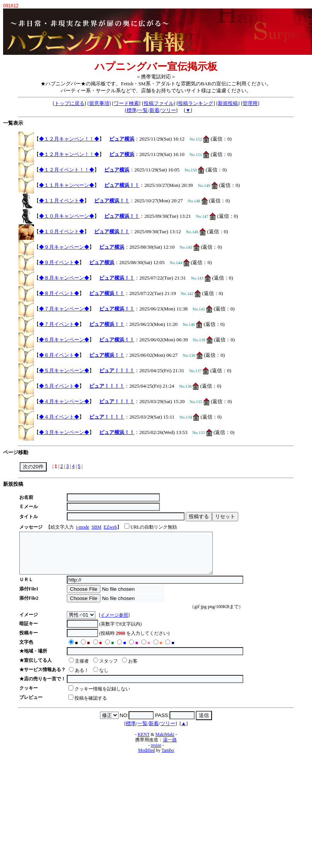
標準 (132, 110)
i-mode (83, 527)
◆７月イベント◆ (59, 324)
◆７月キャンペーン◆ (64, 309)
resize (156, 754)
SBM (96, 527)
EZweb (110, 527)
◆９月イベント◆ (59, 262)
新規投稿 (228, 103)
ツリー (169, 110)
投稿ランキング (196, 103)
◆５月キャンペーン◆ (64, 370)
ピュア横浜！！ (122, 185)
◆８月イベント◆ (59, 293)
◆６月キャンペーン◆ (64, 340)
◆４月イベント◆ (59, 417)
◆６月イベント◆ (59, 355)
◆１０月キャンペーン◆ (67, 216)
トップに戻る (70, 103)
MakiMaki (165, 743)
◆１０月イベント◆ (62, 231)
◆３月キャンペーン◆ (64, 432)
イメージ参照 (114, 623)
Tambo (168, 759)
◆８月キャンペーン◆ (64, 278)
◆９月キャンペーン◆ (64, 247)
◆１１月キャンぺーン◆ (67, 185)
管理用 (250, 103)
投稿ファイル (159, 103)
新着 (154, 110)
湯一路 (170, 748)
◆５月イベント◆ (59, 386)
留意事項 (99, 103)
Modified (146, 759)
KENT (143, 743)
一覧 (143, 110)
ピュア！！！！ (117, 370)
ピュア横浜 (122, 139)
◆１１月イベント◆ (62, 201)
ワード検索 (126, 103)
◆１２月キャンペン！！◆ (69, 139)
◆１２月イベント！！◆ (67, 170)
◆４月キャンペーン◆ (64, 401)
